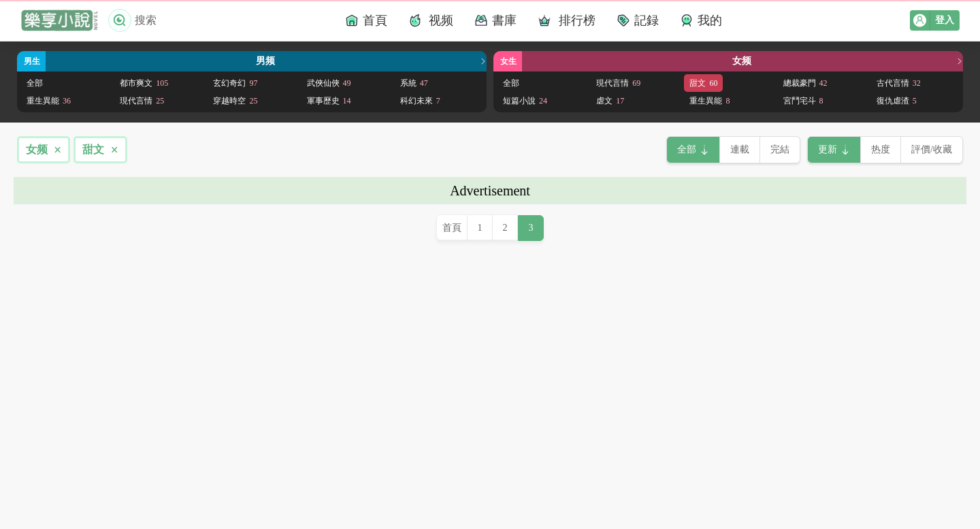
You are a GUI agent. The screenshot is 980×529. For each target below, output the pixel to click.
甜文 (703, 83)
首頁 (452, 228)
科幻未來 (420, 101)
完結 (780, 149)
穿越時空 (235, 101)
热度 (881, 149)
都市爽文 (144, 83)
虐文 (610, 101)
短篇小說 (525, 101)
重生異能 (49, 101)
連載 (740, 149)
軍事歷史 (329, 101)
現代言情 (142, 101)
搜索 (132, 20)
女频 (44, 150)
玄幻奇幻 (235, 83)
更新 (828, 149)
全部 (35, 83)
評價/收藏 (932, 149)
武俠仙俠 (329, 83)
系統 (414, 83)
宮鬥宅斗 (803, 101)
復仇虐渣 (897, 101)
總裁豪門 (805, 83)
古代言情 (899, 83)
